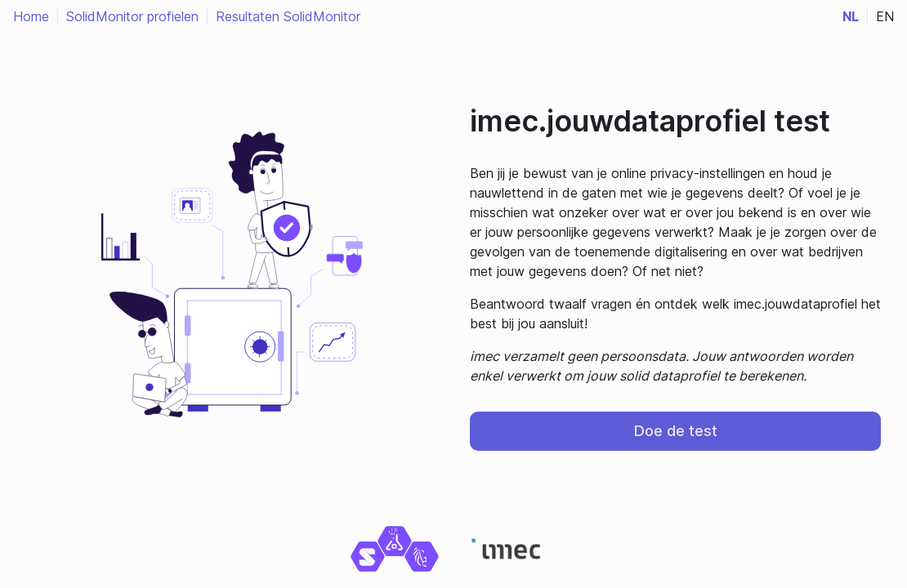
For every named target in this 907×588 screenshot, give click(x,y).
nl (851, 16)
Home (31, 16)
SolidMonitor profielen (132, 16)
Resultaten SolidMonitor (288, 16)
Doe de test (676, 431)
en (885, 16)
